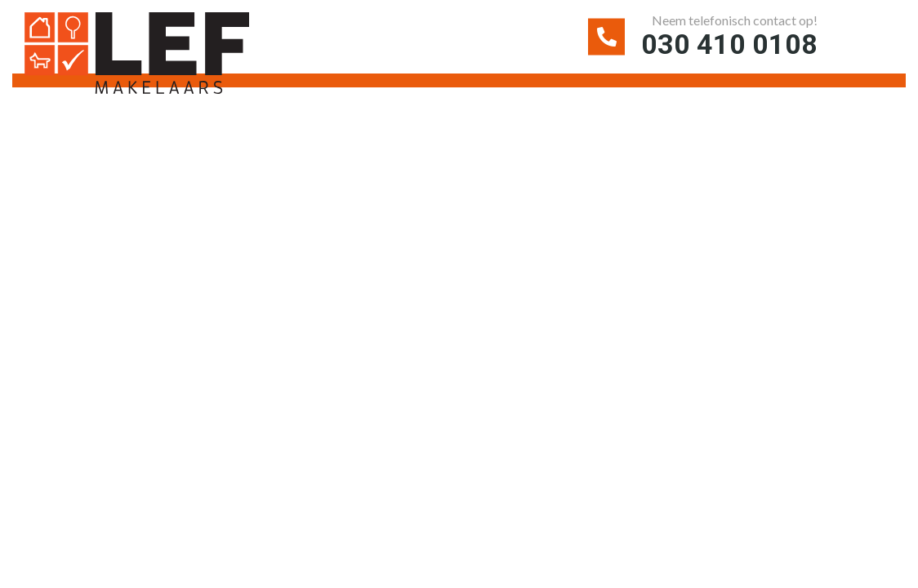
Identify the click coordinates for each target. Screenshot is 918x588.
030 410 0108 (729, 44)
